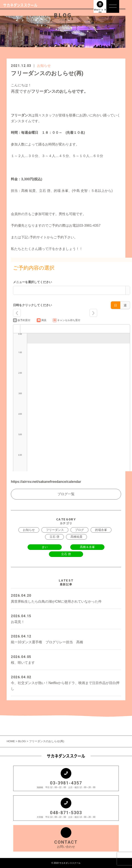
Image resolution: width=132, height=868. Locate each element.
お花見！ (66, 618)
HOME (11, 741)
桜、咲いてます (66, 659)
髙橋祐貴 (76, 537)
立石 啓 (54, 537)
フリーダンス (55, 530)
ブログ (79, 530)
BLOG (22, 741)
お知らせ (44, 66)
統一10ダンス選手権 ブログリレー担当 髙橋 (66, 639)
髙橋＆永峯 (87, 547)
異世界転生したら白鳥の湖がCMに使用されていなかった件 (66, 598)
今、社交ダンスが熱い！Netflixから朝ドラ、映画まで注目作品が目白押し (66, 682)
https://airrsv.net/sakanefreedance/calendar (46, 482)
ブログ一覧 (66, 494)
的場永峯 (101, 530)
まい (45, 547)
